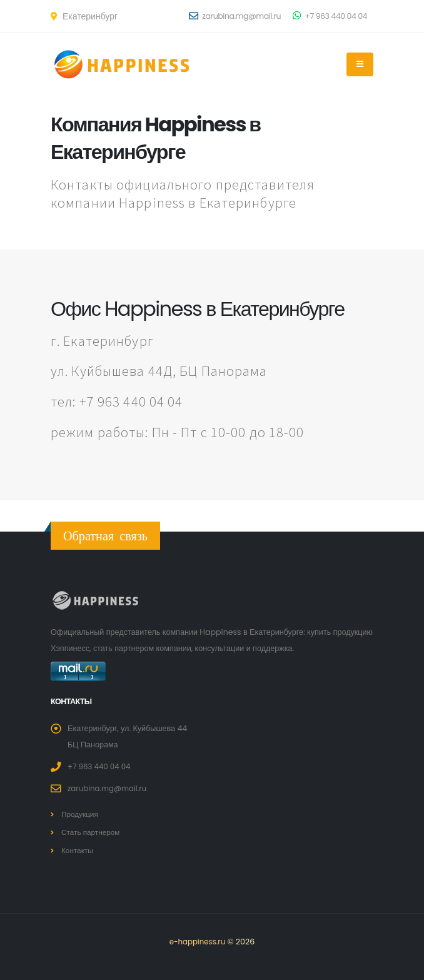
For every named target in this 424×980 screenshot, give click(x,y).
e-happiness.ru (198, 942)
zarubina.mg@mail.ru (235, 16)
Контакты (78, 850)
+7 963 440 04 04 (330, 16)
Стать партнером (93, 832)
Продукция (81, 814)
